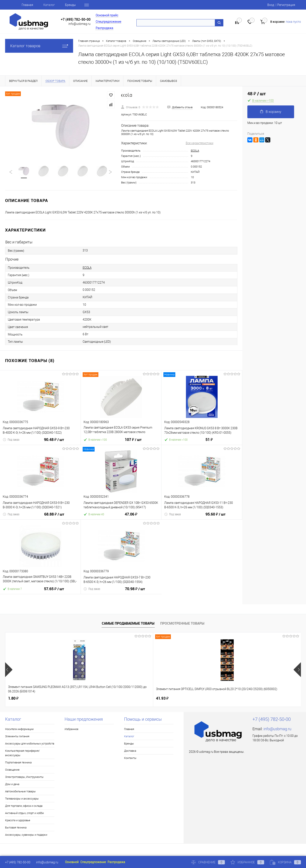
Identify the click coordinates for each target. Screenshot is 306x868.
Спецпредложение (108, 22)
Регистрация (286, 5)
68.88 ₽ (54, 517)
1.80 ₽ (13, 698)
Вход (271, 5)
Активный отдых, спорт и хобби (24, 813)
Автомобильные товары (20, 791)
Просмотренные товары (182, 623)
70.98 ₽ (135, 591)
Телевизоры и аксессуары (22, 799)
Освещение (12, 770)
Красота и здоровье (18, 820)
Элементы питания (17, 736)
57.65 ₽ (54, 591)
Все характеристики (200, 143)
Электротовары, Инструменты (24, 777)
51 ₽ (209, 442)
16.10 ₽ (240, 698)
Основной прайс (107, 15)
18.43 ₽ (166, 698)
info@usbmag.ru (79, 24)
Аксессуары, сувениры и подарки (26, 835)
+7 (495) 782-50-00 (76, 19)
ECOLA (195, 151)
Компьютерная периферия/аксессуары (22, 753)
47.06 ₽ (131, 517)
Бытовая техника (16, 828)
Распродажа (104, 28)
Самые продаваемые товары (128, 623)
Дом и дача (12, 784)
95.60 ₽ (215, 517)
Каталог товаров (39, 46)
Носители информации (19, 729)
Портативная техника (18, 762)
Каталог (49, 5)
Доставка (130, 751)
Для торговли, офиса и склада (24, 806)
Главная (27, 5)
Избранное (72, 729)
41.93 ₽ (88, 698)
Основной (72, 862)
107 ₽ (133, 442)
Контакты (130, 758)
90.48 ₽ (54, 442)
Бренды (70, 5)
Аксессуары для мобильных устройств (30, 744)
